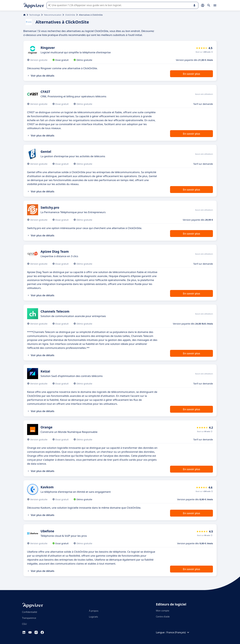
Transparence (29, 618)
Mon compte (163, 611)
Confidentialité (30, 612)
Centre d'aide (163, 616)
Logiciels (93, 617)
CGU (24, 624)
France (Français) (178, 632)
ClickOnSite (70, 15)
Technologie (35, 15)
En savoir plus (191, 74)
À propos (94, 611)
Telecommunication (53, 15)
